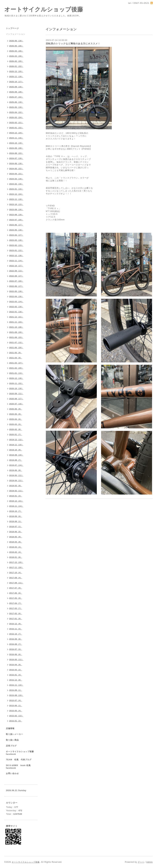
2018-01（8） (16, 557)
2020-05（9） (16, 414)
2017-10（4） (16, 573)
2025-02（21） (16, 123)
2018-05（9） (16, 537)
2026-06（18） (16, 41)
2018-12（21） (16, 501)
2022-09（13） (16, 271)
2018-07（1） (16, 527)
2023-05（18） (16, 230)
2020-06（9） (16, 409)
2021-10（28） (16, 327)
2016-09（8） (16, 639)
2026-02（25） (16, 61)
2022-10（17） (16, 266)
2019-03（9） (16, 486)
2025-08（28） (16, 92)
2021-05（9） (16, 353)
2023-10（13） (16, 204)
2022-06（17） (16, 286)
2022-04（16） (16, 296)
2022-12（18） (16, 256)
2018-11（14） (16, 506)
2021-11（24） (16, 322)
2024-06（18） (16, 163)
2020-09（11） (16, 394)
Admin (149, 862)
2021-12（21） (16, 317)
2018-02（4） (16, 552)
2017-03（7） (16, 608)
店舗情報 (10, 728)
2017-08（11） (16, 583)
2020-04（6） (16, 419)
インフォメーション (16, 34)
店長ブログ (11, 746)
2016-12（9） (16, 624)
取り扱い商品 (12, 740)
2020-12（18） (16, 378)
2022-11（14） (16, 261)
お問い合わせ (12, 773)
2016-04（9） (16, 665)
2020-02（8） (16, 429)
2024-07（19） (16, 158)
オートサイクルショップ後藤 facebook (21, 753)
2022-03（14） (16, 302)
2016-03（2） (16, 670)
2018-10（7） (16, 511)
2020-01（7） (16, 434)
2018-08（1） (16, 521)
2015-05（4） (16, 711)
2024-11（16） (16, 138)
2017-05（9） (16, 598)
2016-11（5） (16, 629)
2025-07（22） (16, 97)
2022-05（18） (16, 291)
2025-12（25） (16, 71)
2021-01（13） (16, 373)
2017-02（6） (16, 613)
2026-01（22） (16, 66)
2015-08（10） (16, 695)
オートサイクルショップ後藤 (44, 9)
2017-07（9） (16, 588)
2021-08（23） (16, 337)
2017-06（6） (16, 593)
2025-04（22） (16, 112)
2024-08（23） (16, 153)
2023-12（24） (16, 194)
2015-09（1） (16, 690)
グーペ (141, 862)
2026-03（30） (16, 56)
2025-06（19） (16, 102)
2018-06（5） (16, 532)
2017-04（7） (16, 603)
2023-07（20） (16, 220)
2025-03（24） (16, 117)
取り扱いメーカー (15, 734)
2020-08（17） (16, 399)
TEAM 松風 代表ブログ (19, 760)
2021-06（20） (16, 348)
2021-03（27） (16, 363)
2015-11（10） (16, 685)
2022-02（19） (16, 307)
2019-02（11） (16, 491)
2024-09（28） (16, 148)
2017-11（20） (16, 567)
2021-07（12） (16, 342)
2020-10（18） (16, 388)
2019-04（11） (16, 481)
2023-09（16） (16, 209)
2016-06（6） (16, 654)
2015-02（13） (16, 716)
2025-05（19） (16, 107)
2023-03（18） (16, 240)
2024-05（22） (16, 169)
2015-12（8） (16, 680)
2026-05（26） (16, 46)
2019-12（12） (16, 440)
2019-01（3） (16, 496)
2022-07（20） (16, 281)
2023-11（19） (16, 199)
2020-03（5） (16, 424)
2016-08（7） (16, 644)
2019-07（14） (16, 465)
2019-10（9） (16, 450)
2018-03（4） (16, 547)
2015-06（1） (16, 706)
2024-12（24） (16, 133)
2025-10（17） (16, 82)
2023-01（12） (16, 250)
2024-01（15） (16, 189)
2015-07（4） (16, 700)
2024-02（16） (16, 184)
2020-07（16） (16, 404)
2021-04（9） (16, 358)
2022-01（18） (16, 312)
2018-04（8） (16, 542)
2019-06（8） (16, 470)
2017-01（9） (16, 619)
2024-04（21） (16, 174)
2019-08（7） (16, 460)
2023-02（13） (16, 245)
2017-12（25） (16, 562)
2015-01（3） (16, 721)
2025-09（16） (16, 87)
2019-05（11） (16, 475)
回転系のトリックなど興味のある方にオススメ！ (73, 44)
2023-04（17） (16, 235)
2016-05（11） (16, 659)
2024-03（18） (16, 179)
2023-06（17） (16, 225)
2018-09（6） (16, 516)
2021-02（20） (16, 368)
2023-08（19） (16, 215)
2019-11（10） (16, 445)
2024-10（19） (16, 143)
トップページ (12, 28)
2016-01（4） (16, 675)
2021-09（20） (16, 332)
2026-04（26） (16, 51)
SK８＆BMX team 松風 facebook (19, 767)
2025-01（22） (16, 128)
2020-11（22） (16, 383)
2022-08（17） (16, 276)
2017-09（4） (16, 578)
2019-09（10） (16, 455)
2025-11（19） (16, 77)
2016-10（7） (16, 634)
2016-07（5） (16, 649)
